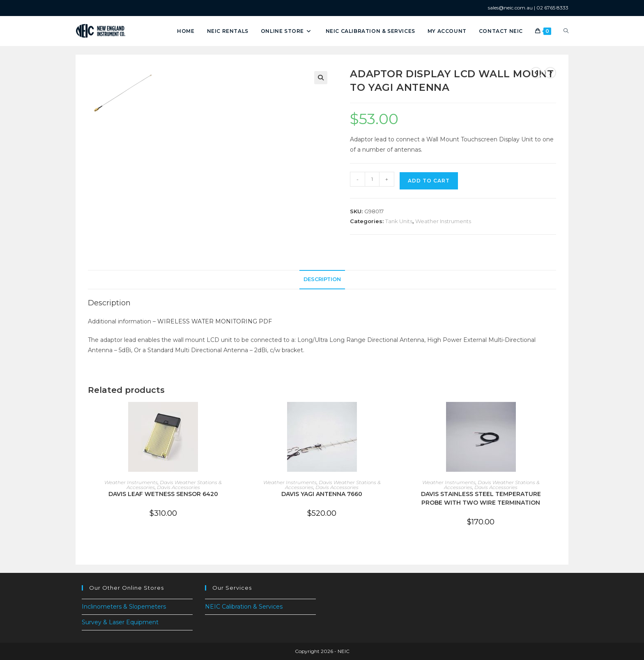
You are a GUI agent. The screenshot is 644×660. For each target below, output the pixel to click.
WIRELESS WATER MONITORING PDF (215, 321)
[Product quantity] (372, 179)
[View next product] (550, 73)
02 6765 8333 (552, 8)
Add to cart (429, 181)
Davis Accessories (178, 487)
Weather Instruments (443, 221)
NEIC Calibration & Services (244, 607)
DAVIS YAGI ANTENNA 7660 (322, 494)
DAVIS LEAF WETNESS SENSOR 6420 (163, 494)
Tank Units (399, 221)
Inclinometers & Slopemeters (124, 607)
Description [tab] (322, 279)
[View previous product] (536, 73)
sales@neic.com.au (510, 8)
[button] (321, 78)
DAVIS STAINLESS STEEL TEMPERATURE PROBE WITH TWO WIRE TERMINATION (481, 498)
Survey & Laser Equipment (120, 622)
